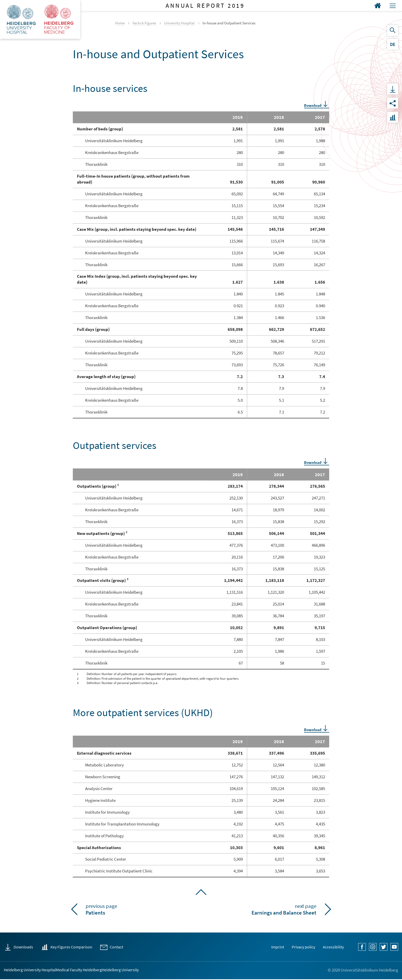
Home (120, 23)
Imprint (266, 947)
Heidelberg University (166, 970)
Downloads (25, 947)
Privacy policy (296, 947)
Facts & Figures (144, 23)
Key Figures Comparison (79, 947)
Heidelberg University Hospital (35, 970)
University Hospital (179, 23)
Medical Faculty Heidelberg (105, 970)
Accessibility (331, 947)
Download (313, 105)
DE (393, 44)
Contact (129, 947)
